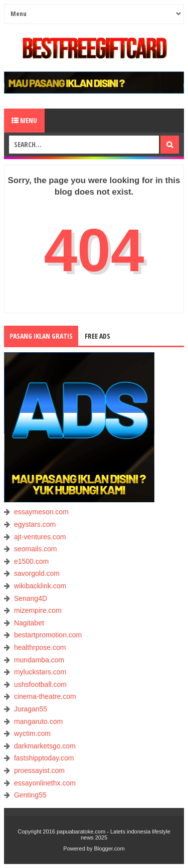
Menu (24, 120)
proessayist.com (39, 770)
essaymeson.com (41, 512)
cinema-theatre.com (45, 696)
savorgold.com (37, 573)
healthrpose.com (40, 647)
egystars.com (35, 524)
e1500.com (31, 561)
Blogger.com (110, 848)
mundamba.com (39, 660)
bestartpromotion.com (48, 635)
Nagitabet (29, 623)
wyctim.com (32, 733)
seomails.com (36, 549)
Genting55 (30, 795)
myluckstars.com (40, 672)
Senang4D (31, 598)
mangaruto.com (38, 721)
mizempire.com (38, 610)
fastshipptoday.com (44, 758)
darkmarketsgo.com (45, 746)
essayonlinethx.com (45, 783)
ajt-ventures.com (40, 537)
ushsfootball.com (40, 684)
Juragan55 (31, 709)
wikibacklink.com (40, 586)
